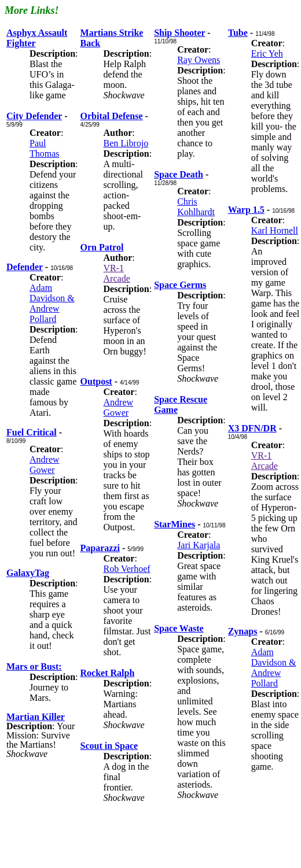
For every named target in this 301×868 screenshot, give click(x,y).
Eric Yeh (267, 53)
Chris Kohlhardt (196, 207)
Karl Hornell (275, 230)
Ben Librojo (126, 143)
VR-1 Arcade (117, 273)
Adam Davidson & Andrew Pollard (52, 303)
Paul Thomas (45, 148)
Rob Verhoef (127, 569)
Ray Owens (199, 60)
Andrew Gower (45, 465)
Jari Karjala (199, 545)
